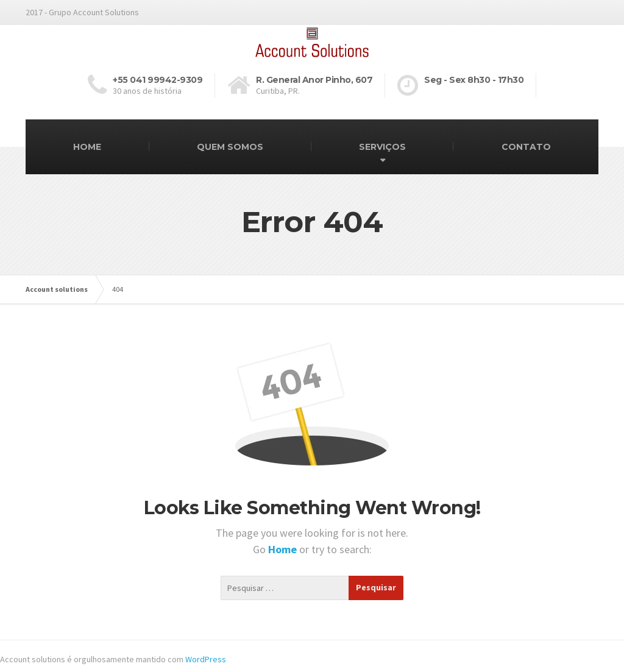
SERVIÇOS (382, 147)
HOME (87, 147)
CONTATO (526, 147)
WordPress (206, 659)
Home (284, 549)
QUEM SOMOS (230, 147)
